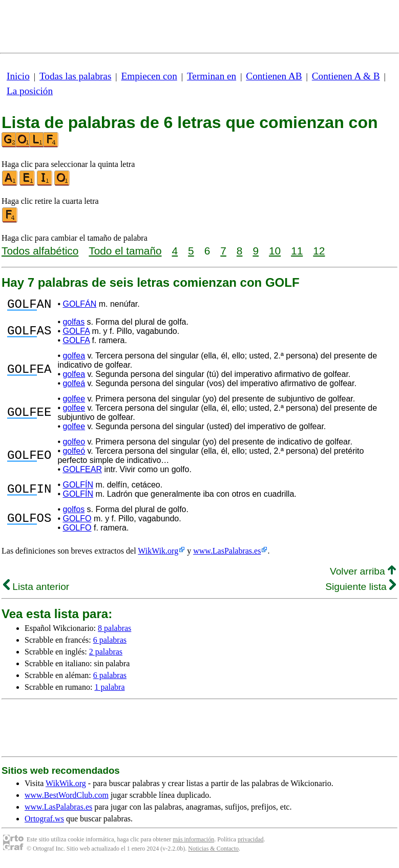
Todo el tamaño (125, 251)
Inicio (18, 76)
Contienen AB (274, 76)
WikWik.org (158, 554)
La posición (30, 91)
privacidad (251, 842)
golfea (74, 359)
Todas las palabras (75, 76)
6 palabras (110, 643)
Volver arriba (363, 574)
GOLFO (77, 522)
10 (275, 251)
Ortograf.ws (44, 822)
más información (193, 842)
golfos (73, 512)
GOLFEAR (82, 472)
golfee (74, 402)
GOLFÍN (78, 488)
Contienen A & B (346, 76)
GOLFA (76, 334)
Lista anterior (36, 590)
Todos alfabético (40, 251)
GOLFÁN (79, 305)
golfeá (74, 386)
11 (297, 251)
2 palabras (106, 655)
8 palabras (114, 631)
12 (319, 251)
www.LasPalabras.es (227, 554)
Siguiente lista (361, 590)
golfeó (74, 454)
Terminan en (212, 76)
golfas (73, 325)
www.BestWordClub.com (67, 798)
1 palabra (109, 690)
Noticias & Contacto (213, 852)
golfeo (74, 445)
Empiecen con (149, 76)
